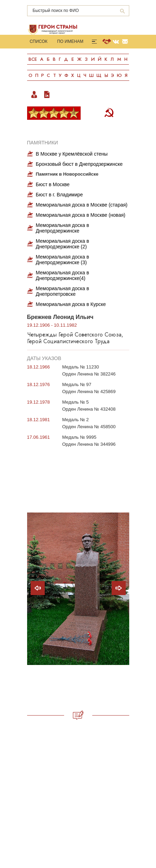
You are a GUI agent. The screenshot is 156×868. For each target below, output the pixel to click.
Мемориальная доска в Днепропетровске (63, 291)
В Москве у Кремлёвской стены (72, 154)
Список (39, 41)
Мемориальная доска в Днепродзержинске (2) (63, 244)
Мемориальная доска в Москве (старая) (82, 205)
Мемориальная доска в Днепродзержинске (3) (63, 260)
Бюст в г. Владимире (60, 195)
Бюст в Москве (53, 184)
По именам (70, 41)
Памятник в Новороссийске (67, 174)
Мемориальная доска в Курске (71, 304)
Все (33, 59)
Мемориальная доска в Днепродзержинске (63, 228)
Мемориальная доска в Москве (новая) (81, 215)
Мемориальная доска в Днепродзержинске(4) (63, 275)
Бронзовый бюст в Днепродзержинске (79, 164)
